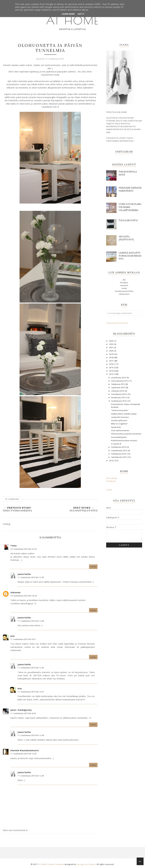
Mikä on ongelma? (119, 424)
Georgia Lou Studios (86, 864)
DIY (124, 280)
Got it (81, 14)
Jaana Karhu (24, 574)
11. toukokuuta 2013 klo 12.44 (31, 735)
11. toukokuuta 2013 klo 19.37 (31, 692)
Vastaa (93, 567)
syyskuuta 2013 (119, 387)
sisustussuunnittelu (124, 291)
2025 (112, 341)
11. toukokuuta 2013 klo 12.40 (31, 621)
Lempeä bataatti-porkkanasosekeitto (130, 256)
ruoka (124, 288)
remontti (124, 285)
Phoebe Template (56, 864)
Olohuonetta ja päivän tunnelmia (126, 434)
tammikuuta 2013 (119, 457)
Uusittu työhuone (119, 420)
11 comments (12, 499)
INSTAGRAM (112, 478)
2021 (112, 348)
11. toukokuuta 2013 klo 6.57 (23, 639)
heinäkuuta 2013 (119, 394)
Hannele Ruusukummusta (25, 750)
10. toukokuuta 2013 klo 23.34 (24, 596)
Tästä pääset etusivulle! (117, 323)
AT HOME (72, 20)
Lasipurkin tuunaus (120, 417)
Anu (13, 636)
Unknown (15, 592)
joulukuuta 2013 (119, 378)
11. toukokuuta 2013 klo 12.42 (31, 668)
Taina (14, 546)
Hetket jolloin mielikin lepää (124, 414)
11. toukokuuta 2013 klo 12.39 (31, 577)
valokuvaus (124, 294)
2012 (112, 461)
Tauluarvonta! (128, 220)
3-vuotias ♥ (116, 444)
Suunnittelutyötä (119, 437)
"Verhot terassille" (120, 410)
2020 (112, 351)
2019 (112, 354)
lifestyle (124, 283)
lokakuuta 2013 (118, 384)
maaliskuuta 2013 (120, 451)
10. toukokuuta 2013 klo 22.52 (24, 549)
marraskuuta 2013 (120, 381)
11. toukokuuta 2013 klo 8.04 (23, 713)
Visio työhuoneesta (120, 430)
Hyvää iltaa (116, 427)
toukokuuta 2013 (119, 401)
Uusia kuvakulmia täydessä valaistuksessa (130, 207)
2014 (112, 371)
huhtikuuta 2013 (119, 447)
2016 (112, 364)
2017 (112, 361)
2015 (112, 368)
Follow (109, 490)
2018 (112, 358)
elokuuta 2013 (118, 391)
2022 (112, 344)
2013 (112, 374)
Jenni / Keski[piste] (21, 710)
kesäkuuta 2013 (119, 398)
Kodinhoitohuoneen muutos (124, 441)
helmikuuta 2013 (119, 454)
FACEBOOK (111, 481)
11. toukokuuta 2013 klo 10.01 (24, 754)
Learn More (68, 14)
